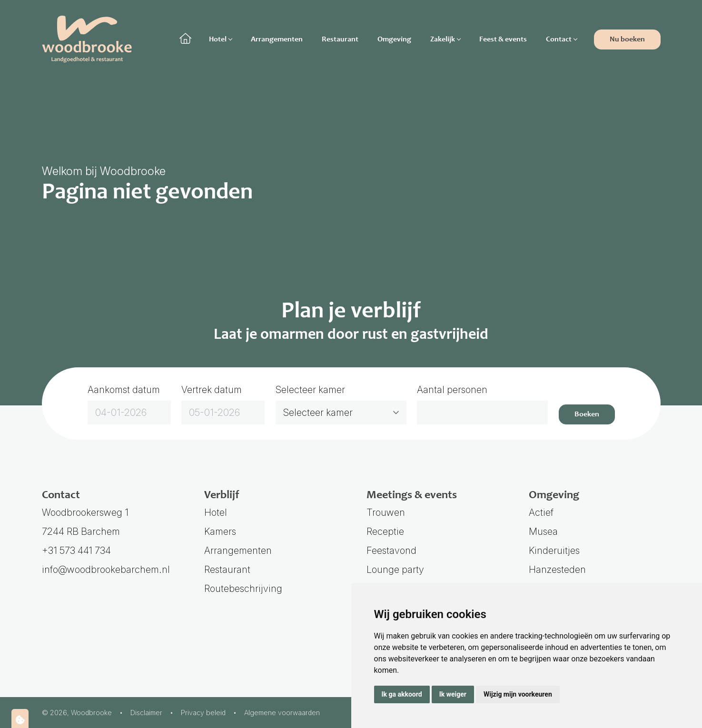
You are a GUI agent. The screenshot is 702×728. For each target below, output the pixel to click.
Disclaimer (146, 713)
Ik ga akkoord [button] (402, 694)
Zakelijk (445, 39)
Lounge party (395, 570)
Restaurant (340, 39)
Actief (541, 512)
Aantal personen (452, 390)
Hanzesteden (557, 570)
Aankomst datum (124, 390)
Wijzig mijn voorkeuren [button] (518, 694)
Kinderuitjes (554, 551)
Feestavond (391, 551)
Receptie (385, 531)
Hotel (220, 39)
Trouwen (386, 512)
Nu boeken (627, 39)
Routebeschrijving (243, 589)
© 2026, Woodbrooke (77, 713)
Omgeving (394, 39)
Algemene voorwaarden (282, 713)
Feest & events (503, 39)
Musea (543, 531)
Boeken (587, 414)
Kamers (220, 531)
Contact (561, 39)
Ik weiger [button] (453, 694)
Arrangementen (277, 39)
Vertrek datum (212, 390)
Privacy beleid (203, 713)
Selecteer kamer (310, 390)
